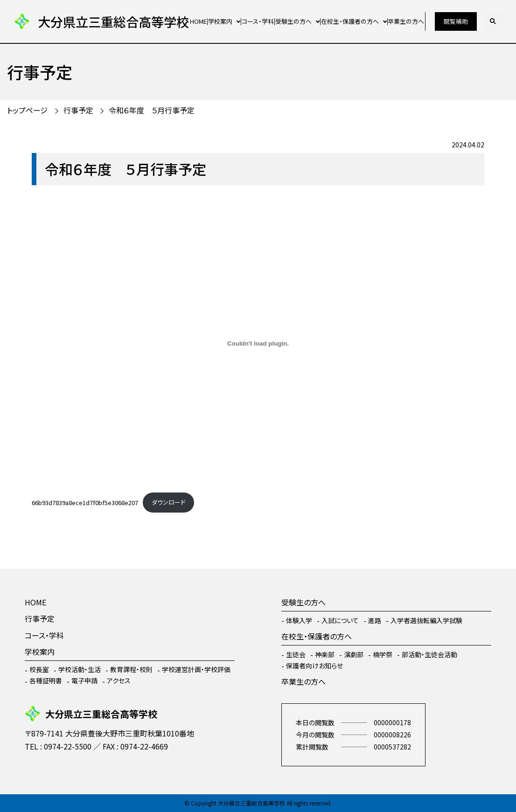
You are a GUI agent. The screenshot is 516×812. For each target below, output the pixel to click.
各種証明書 (46, 680)
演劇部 (354, 654)
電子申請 (84, 680)
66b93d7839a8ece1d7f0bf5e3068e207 (85, 502)
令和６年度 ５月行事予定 (152, 110)
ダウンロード (168, 502)
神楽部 (325, 654)
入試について (340, 620)
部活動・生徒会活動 (429, 654)
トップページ (27, 110)
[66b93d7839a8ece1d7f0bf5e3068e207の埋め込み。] (258, 344)
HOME (198, 21)
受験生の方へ (293, 21)
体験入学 (299, 620)
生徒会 (296, 654)
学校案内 (220, 21)
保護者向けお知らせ (314, 666)
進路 (375, 620)
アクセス (119, 680)
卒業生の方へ (406, 21)
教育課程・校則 (131, 669)
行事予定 (78, 110)
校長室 (39, 669)
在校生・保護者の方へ (350, 21)
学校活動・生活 (80, 669)
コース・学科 (258, 21)
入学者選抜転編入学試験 (426, 620)
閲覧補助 (456, 21)
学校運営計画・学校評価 (196, 669)
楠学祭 (383, 654)
